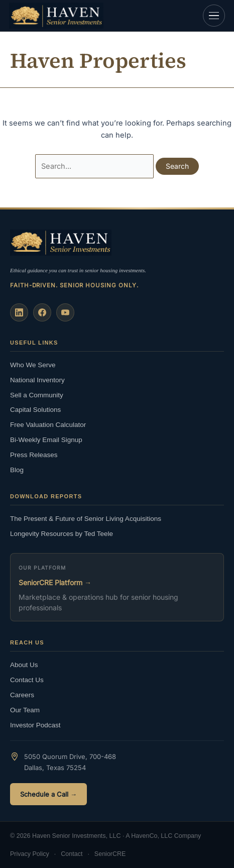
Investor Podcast (35, 725)
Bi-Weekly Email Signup (46, 440)
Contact (72, 854)
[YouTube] (65, 312)
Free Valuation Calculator (48, 425)
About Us (24, 665)
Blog (17, 470)
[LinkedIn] (19, 312)
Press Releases (34, 455)
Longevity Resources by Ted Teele (62, 534)
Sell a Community (37, 395)
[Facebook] (42, 312)
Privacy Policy (30, 854)
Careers (22, 695)
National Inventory (37, 380)
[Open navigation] (214, 16)
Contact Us (27, 680)
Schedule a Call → (48, 794)
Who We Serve (33, 365)
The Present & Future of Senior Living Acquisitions (86, 519)
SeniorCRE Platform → (55, 582)
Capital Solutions (35, 410)
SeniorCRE (110, 854)
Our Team (25, 710)
